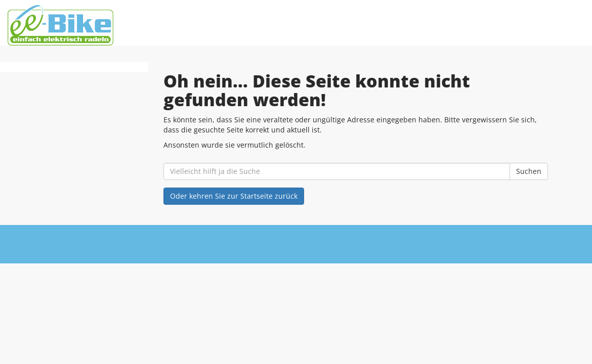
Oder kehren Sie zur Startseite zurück (234, 196)
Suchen (529, 171)
